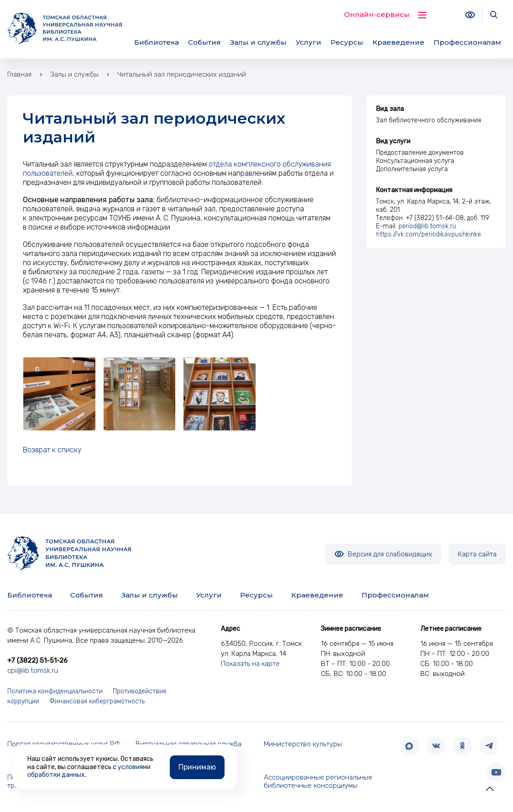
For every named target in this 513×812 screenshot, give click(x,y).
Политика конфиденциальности (55, 691)
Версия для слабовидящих (383, 554)
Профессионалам (467, 42)
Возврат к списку (52, 450)
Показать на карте (250, 664)
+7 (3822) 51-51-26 (37, 660)
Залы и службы (258, 42)
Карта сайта (477, 554)
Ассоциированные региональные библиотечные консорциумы (318, 782)
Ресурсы (347, 42)
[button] (490, 789)
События (204, 42)
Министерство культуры (303, 744)
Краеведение (398, 42)
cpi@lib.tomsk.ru (33, 671)
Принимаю (197, 767)
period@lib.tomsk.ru (427, 226)
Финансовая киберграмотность (97, 701)
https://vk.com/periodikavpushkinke (429, 234)
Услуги (309, 42)
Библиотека (157, 42)
